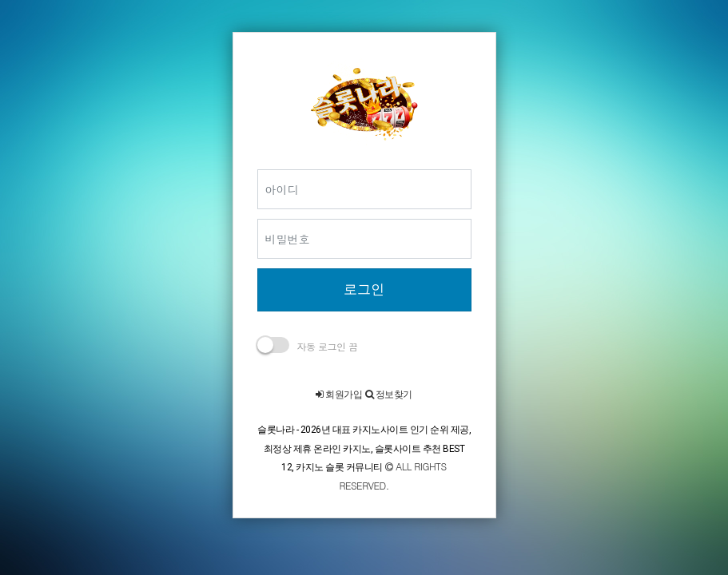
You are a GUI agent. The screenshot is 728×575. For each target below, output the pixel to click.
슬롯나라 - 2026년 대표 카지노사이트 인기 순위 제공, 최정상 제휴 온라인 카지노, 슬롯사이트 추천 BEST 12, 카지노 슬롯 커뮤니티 (364, 448)
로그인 (364, 289)
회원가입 (339, 395)
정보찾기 (389, 395)
